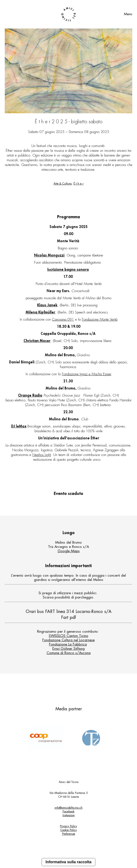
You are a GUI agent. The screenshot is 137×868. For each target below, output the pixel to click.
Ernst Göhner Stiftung (68, 649)
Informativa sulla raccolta (69, 862)
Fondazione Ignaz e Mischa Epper (87, 374)
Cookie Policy (69, 830)
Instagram (69, 815)
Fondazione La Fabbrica (68, 644)
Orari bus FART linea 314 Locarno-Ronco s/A (69, 612)
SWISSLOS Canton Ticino (68, 636)
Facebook (68, 811)
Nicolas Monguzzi (49, 255)
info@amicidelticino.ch (68, 808)
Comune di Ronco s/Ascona (69, 653)
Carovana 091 (63, 320)
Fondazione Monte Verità (100, 320)
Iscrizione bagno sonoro (68, 270)
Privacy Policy (68, 826)
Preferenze (69, 834)
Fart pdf (68, 617)
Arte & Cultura (63, 184)
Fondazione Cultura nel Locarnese (68, 640)
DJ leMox (19, 426)
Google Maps (69, 551)
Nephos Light (42, 455)
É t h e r (78, 184)
